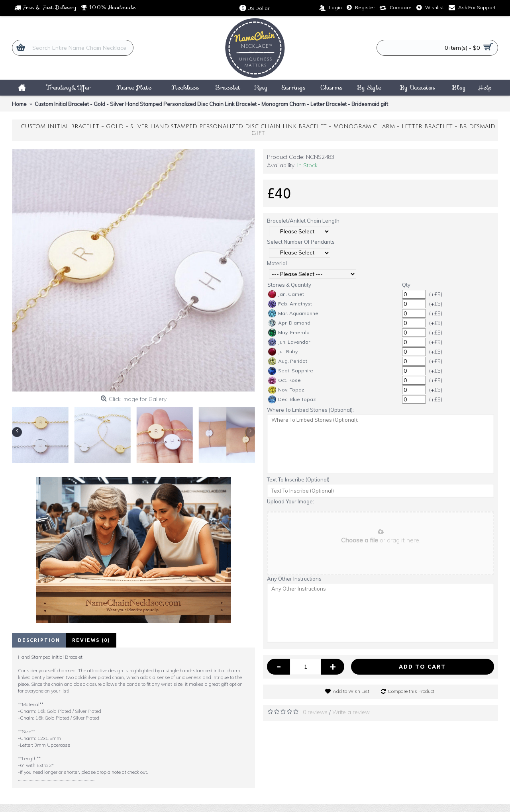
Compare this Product (411, 691)
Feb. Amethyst (290, 304)
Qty (406, 285)
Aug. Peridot (288, 361)
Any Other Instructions (294, 579)
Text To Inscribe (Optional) (298, 479)
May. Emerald (289, 333)
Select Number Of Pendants (301, 242)
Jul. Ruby (283, 352)
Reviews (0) (91, 640)
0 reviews (315, 712)
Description (39, 640)
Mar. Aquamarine (293, 313)
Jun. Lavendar (289, 342)
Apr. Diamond (289, 323)
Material (277, 263)
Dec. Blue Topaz (292, 399)
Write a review (351, 712)
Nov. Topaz (286, 390)
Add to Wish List (351, 691)
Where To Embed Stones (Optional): (310, 410)
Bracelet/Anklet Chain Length (303, 221)
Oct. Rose (284, 380)
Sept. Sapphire (291, 371)
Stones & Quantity (289, 285)
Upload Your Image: (290, 501)
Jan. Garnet (286, 294)
